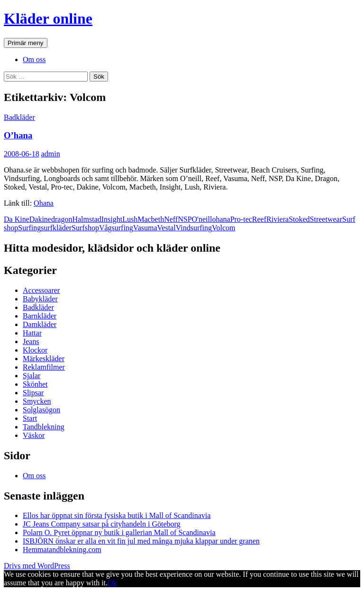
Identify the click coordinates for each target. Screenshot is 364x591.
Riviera (278, 219)
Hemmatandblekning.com (62, 550)
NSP (185, 219)
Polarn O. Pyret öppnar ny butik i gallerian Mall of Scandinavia (119, 532)
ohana (221, 219)
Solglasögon (41, 410)
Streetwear (326, 219)
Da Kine (17, 219)
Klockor (35, 350)
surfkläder (56, 228)
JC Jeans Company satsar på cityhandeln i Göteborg (102, 524)
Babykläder (40, 299)
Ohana (44, 203)
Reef (259, 219)
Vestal (167, 228)
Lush (130, 219)
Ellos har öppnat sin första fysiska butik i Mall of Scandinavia (117, 515)
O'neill (202, 219)
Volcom (223, 228)
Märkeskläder (44, 359)
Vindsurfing (194, 228)
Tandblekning (44, 427)
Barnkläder (40, 316)
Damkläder (40, 324)
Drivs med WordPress (37, 566)
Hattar (32, 333)
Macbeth (151, 219)
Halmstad (86, 219)
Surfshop (85, 228)
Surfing (29, 228)
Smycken (37, 401)
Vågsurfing (116, 228)
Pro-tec (241, 219)
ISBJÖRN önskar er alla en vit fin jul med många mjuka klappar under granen (141, 541)
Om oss (34, 59)
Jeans (31, 341)
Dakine (40, 219)
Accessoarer (41, 290)
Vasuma (145, 228)
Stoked (299, 219)
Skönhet (35, 384)
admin (51, 154)
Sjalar (32, 376)
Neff (171, 219)
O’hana (18, 135)
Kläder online (48, 18)
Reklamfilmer (44, 367)
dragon (62, 219)
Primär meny (26, 43)
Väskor (34, 435)
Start (30, 418)
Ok (112, 583)
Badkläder (19, 117)
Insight (112, 219)
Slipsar (33, 393)
